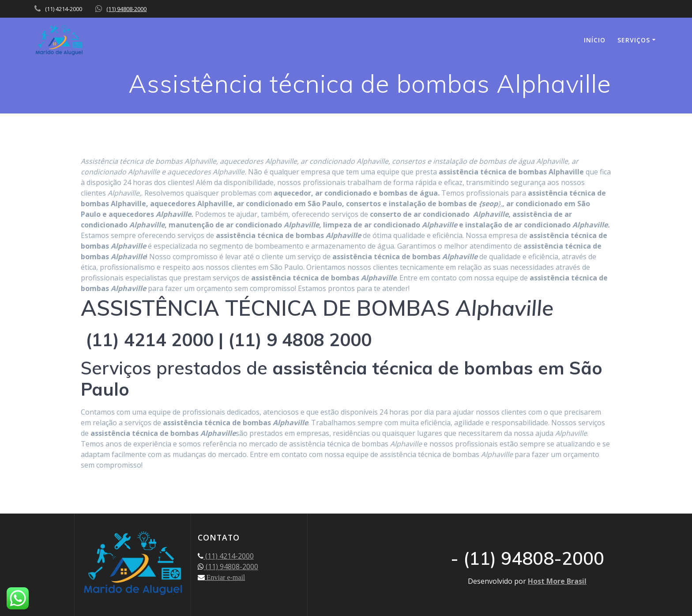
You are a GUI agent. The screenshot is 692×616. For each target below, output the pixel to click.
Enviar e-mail (225, 577)
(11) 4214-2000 (229, 556)
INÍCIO (595, 40)
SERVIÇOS (634, 40)
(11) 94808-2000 (126, 9)
